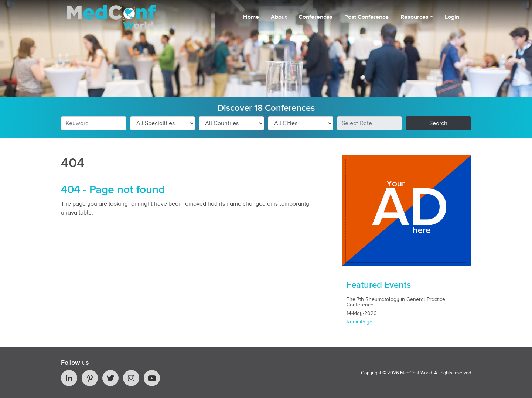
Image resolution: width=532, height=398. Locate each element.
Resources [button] (415, 17)
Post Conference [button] (366, 17)
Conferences (316, 17)
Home (251, 17)
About (279, 17)
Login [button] (452, 17)
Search (438, 123)
